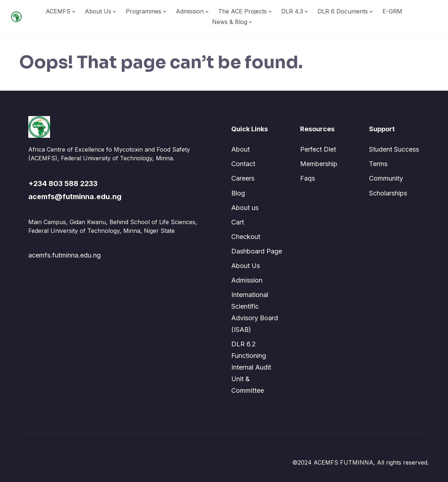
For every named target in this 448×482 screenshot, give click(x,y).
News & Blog (230, 22)
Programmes (144, 11)
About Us (98, 11)
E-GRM (392, 11)
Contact (243, 164)
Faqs (308, 178)
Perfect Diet (318, 149)
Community (386, 178)
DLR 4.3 (292, 11)
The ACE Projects (242, 11)
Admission (190, 11)
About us (245, 208)
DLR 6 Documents (343, 11)
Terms (378, 164)
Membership (319, 164)
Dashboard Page (257, 251)
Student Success (394, 149)
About (240, 149)
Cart (238, 222)
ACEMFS (58, 11)
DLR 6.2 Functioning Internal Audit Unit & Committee (251, 367)
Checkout (246, 237)
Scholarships (388, 193)
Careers (243, 178)
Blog (238, 193)
